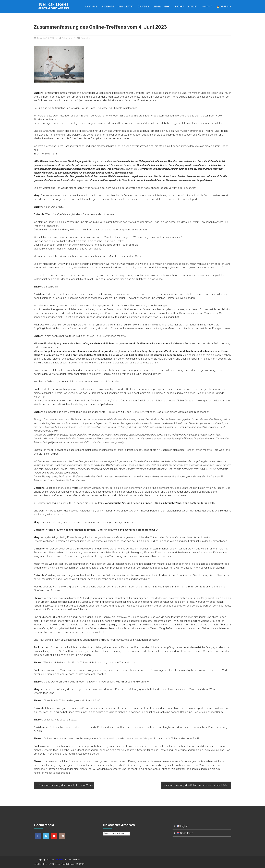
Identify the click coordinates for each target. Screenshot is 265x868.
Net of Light (67, 38)
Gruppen (143, 7)
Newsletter (126, 7)
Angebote (108, 7)
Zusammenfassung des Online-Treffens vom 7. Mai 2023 (196, 785)
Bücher (179, 7)
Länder (193, 7)
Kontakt (207, 7)
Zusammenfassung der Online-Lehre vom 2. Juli (64, 785)
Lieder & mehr (162, 7)
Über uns (91, 7)
